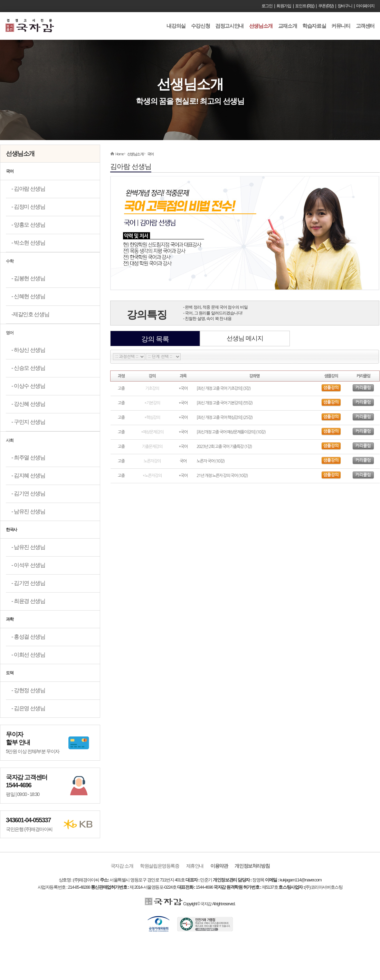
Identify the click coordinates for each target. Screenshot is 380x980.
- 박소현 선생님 (28, 243)
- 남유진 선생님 (28, 511)
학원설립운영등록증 (159, 866)
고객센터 (365, 26)
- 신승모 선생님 (28, 368)
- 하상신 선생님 (28, 350)
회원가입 (284, 6)
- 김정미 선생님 (28, 207)
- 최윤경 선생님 (28, 601)
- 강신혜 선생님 (28, 404)
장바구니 (345, 6)
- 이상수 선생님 (28, 386)
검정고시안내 (229, 26)
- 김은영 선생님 (28, 708)
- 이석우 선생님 (28, 565)
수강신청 (200, 26)
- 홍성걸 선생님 (28, 637)
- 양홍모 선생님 (28, 225)
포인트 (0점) (305, 6)
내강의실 (176, 26)
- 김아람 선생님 (28, 189)
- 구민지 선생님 (28, 422)
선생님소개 (261, 26)
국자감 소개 (122, 866)
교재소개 (287, 26)
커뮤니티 (341, 26)
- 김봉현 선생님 (28, 278)
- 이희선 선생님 (28, 655)
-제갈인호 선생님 (30, 314)
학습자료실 (314, 26)
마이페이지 (365, 6)
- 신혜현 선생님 (28, 296)
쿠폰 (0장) (326, 6)
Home (120, 154)
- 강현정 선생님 (28, 690)
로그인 (267, 6)
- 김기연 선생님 (28, 493)
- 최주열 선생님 (28, 457)
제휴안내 (195, 866)
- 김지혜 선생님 (28, 475)
